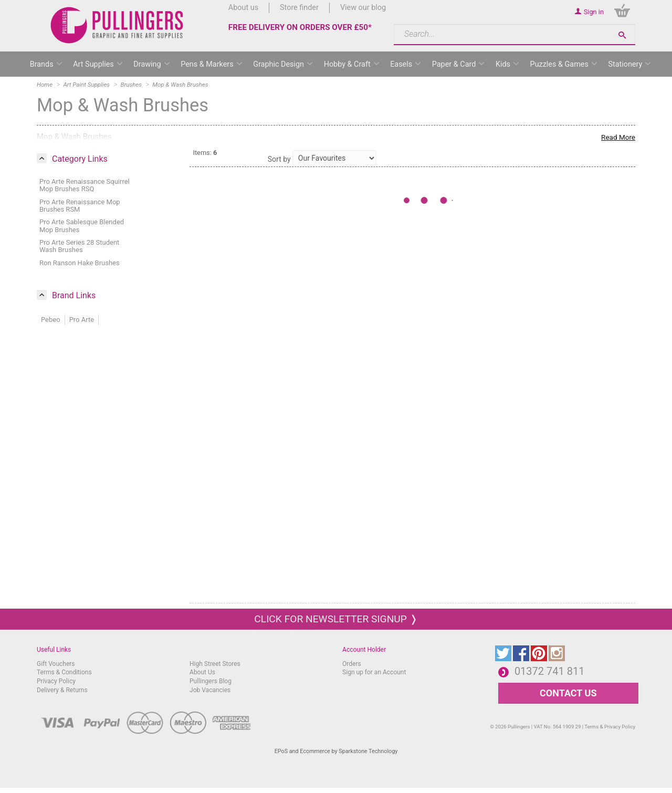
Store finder (299, 8)
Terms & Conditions (64, 672)
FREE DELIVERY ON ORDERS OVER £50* (300, 27)
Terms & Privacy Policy (610, 727)
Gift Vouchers (56, 664)
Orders (352, 664)
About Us (202, 672)
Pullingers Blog (211, 681)
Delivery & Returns (62, 690)
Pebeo (51, 320)
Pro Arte (82, 320)
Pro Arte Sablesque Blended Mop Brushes (82, 226)
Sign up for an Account (374, 672)
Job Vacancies (210, 690)
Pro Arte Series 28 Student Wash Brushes (79, 246)
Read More (618, 137)
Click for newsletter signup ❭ (336, 619)
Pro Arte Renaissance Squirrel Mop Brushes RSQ (85, 185)
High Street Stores (215, 664)
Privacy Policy (56, 681)
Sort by (279, 159)
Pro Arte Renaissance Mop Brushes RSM (80, 206)
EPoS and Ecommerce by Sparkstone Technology (336, 751)
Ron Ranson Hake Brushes (80, 263)
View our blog (363, 8)
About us (243, 8)
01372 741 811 (550, 671)
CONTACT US (568, 693)
